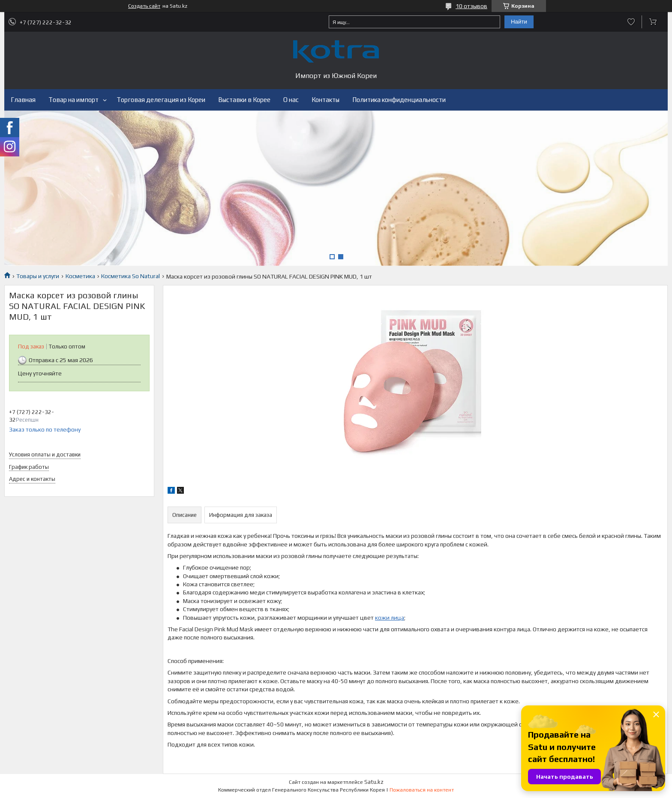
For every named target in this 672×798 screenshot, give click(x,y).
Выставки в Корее (244, 100)
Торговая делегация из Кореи (161, 100)
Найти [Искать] (519, 22)
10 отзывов (471, 6)
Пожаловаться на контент (422, 790)
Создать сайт (144, 6)
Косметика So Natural (130, 276)
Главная (23, 100)
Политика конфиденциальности (399, 100)
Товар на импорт (73, 100)
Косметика (80, 276)
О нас (291, 100)
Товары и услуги (38, 276)
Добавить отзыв (631, 22)
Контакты (325, 100)
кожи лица (390, 618)
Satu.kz (374, 782)
